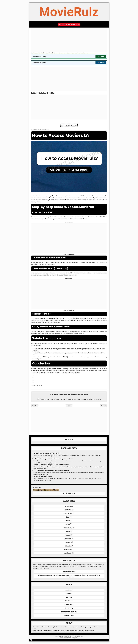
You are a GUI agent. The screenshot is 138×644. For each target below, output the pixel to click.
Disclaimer (69, 601)
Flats (68, 517)
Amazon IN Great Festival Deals (69, 25)
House (68, 524)
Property (68, 542)
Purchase (68, 546)
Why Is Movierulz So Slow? (43, 476)
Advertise (69, 594)
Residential (68, 553)
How (37, 386)
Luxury (68, 531)
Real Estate (67, 549)
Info (40, 386)
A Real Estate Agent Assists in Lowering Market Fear (53, 459)
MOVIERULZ (72, 636)
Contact (69, 597)
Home (69, 406)
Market (68, 535)
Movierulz (69, 590)
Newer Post (35, 406)
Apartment (68, 510)
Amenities (68, 506)
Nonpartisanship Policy (69, 612)
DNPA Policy (69, 608)
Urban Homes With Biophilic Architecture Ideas (51, 465)
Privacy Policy (69, 615)
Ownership (68, 539)
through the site (61, 200)
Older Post (103, 406)
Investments (68, 528)
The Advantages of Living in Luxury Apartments (51, 471)
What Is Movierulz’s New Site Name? (47, 453)
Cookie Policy (69, 604)
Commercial (68, 513)
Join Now (101, 56)
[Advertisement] (69, 40)
